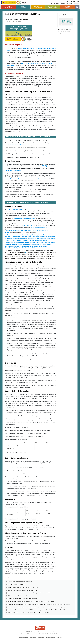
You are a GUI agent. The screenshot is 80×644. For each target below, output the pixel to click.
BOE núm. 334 (28, 226)
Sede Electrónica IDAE (61, 4)
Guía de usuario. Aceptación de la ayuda (17, 596)
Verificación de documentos (53, 7)
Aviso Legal (33, 637)
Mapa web (59, 637)
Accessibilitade (41, 637)
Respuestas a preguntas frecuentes (16, 585)
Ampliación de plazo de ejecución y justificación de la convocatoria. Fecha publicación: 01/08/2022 (32, 601)
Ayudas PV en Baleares (64, 29)
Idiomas (76, 4)
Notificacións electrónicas (38, 7)
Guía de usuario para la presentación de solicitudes (20, 582)
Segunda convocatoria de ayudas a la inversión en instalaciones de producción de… (67, 22)
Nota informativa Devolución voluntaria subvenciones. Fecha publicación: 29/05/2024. (29, 613)
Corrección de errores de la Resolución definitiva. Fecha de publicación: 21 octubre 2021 (29, 593)
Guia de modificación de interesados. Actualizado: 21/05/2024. (23, 587)
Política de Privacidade (23, 637)
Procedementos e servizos (23, 7)
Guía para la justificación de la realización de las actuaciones (22, 599)
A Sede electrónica (8, 7)
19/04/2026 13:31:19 (73, 2)
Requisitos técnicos (51, 637)
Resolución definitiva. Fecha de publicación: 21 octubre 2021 (23, 590)
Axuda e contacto (68, 7)
